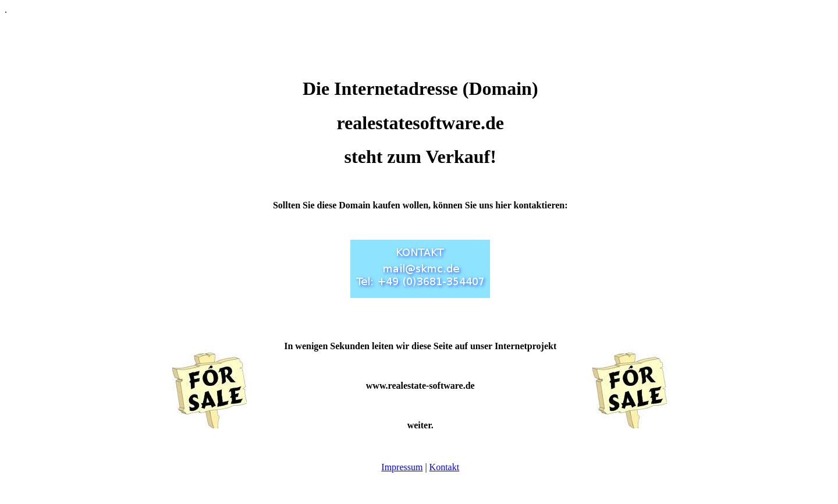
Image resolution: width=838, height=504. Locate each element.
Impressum (402, 467)
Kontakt (445, 467)
